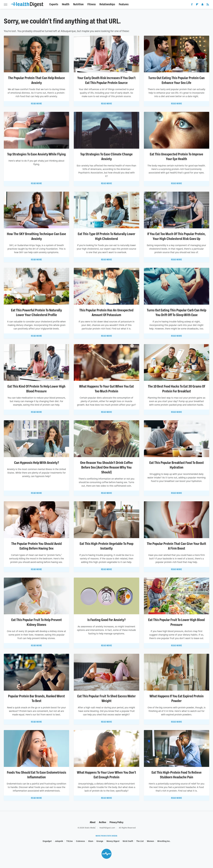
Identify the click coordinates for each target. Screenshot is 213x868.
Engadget (47, 841)
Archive (103, 822)
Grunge (100, 841)
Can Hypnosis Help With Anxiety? (37, 463)
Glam (91, 841)
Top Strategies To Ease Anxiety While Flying (36, 154)
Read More (36, 104)
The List (140, 841)
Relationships (107, 4)
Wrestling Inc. (164, 841)
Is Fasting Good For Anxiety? (107, 620)
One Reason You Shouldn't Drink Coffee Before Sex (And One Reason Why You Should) (106, 467)
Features (124, 4)
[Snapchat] (202, 5)
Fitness (92, 4)
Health (66, 4)
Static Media (90, 828)
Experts (54, 4)
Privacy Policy (116, 822)
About (93, 822)
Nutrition (78, 4)
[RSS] (208, 5)
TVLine (70, 841)
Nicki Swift (128, 841)
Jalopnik (59, 841)
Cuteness (80, 841)
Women (150, 841)
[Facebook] (192, 5)
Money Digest (113, 841)
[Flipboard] (197, 5)
